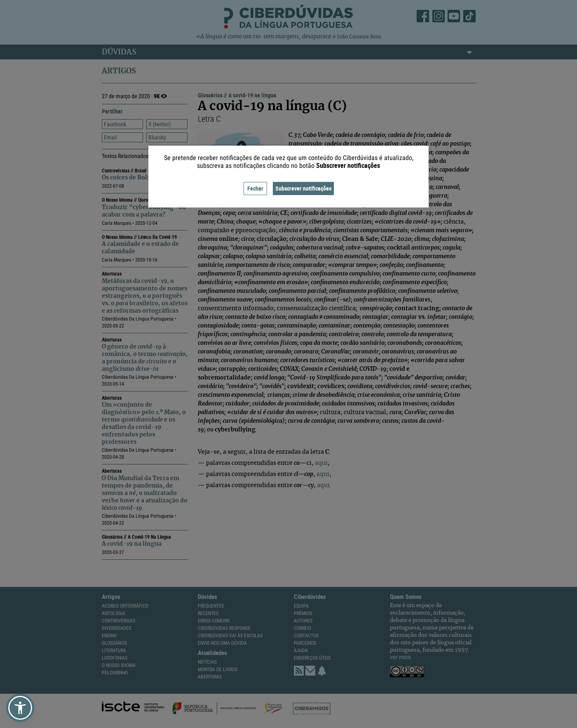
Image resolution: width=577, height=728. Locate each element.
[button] (20, 708)
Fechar (255, 188)
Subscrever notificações (303, 188)
